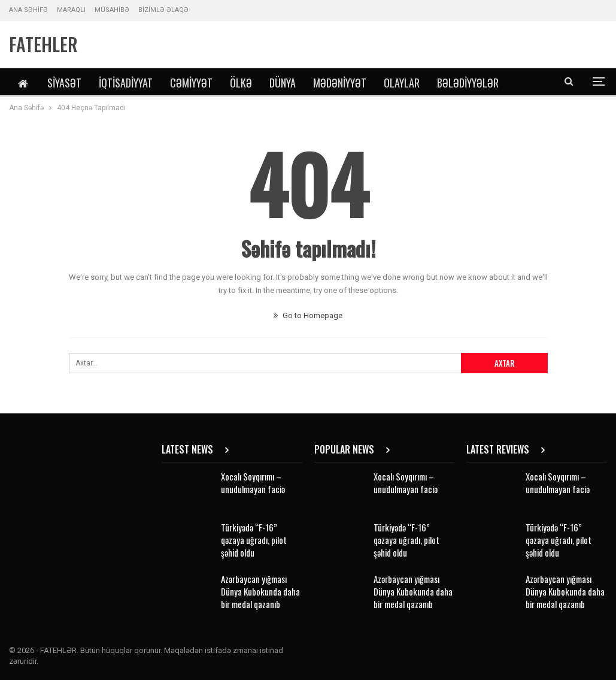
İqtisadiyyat (126, 83)
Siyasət (64, 83)
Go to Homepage (308, 315)
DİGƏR (450, 83)
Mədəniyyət (340, 83)
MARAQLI (71, 10)
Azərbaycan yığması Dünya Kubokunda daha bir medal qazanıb (260, 591)
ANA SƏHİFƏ (28, 10)
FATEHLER (43, 44)
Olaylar (402, 83)
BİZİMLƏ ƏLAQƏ (163, 10)
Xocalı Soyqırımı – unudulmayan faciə (253, 483)
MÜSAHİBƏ (112, 10)
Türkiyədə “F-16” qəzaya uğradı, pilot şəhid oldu (254, 540)
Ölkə (241, 83)
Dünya (283, 83)
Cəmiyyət (191, 83)
